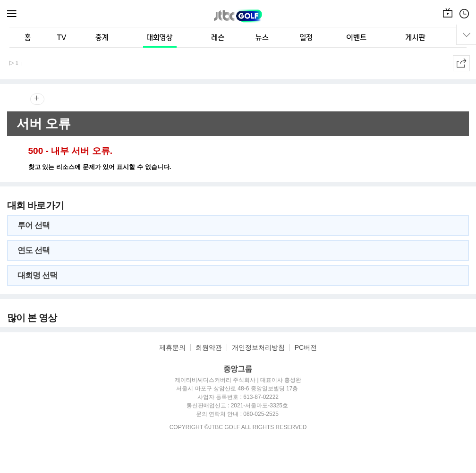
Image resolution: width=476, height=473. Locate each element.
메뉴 (12, 14)
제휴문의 (172, 348)
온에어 (448, 18)
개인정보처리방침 (258, 348)
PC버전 (306, 348)
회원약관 (209, 348)
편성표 (464, 18)
